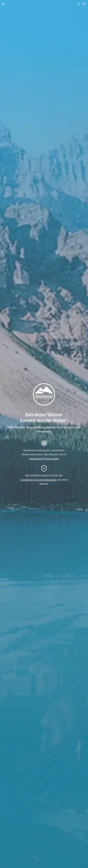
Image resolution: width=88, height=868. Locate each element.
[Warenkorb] (84, 4)
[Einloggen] (79, 4)
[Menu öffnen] (3, 4)
